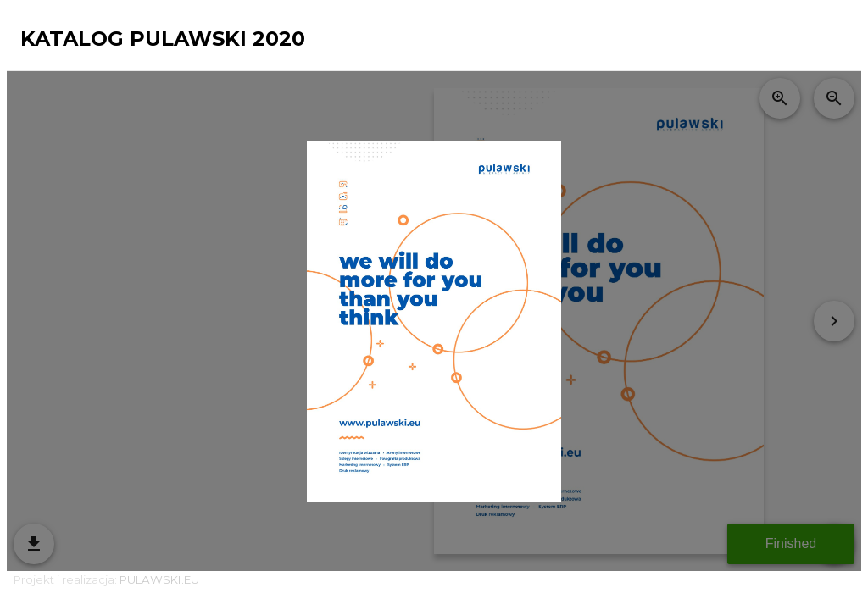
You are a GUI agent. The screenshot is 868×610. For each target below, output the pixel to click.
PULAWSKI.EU (159, 579)
